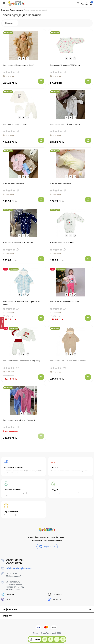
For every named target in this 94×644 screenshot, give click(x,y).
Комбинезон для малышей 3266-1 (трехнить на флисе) (22, 303)
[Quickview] (20, 58)
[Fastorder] (24, 58)
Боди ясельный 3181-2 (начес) (62, 242)
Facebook (54, 599)
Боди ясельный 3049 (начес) (61, 183)
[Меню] (4, 3)
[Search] (78, 3)
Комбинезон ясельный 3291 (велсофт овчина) (68, 361)
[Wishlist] (28, 58)
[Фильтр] (2, 323)
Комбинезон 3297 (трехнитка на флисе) (19, 65)
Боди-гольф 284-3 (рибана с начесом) (65, 302)
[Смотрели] (45, 639)
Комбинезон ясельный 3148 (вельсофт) (66, 124)
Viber (6, 599)
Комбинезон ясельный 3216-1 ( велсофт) (19, 420)
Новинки (10, 23)
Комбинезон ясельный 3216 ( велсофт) (18, 242)
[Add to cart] (41, 81)
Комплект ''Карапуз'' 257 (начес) (16, 124)
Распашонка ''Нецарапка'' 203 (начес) (65, 65)
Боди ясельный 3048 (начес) (14, 183)
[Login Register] (87, 3)
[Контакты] (82, 3)
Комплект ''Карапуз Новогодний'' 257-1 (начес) (22, 361)
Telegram (8, 594)
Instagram (55, 594)
